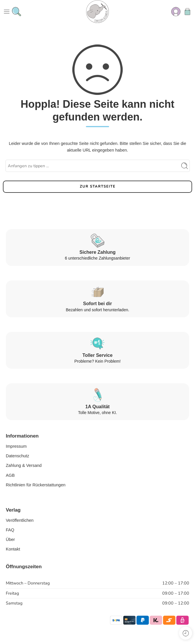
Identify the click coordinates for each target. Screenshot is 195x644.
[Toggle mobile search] (17, 12)
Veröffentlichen (20, 520)
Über (10, 539)
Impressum (16, 446)
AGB (10, 475)
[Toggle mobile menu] (7, 12)
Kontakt (13, 549)
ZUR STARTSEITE (98, 186)
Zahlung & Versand (24, 465)
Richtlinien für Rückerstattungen (36, 485)
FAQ (10, 530)
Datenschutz (18, 456)
